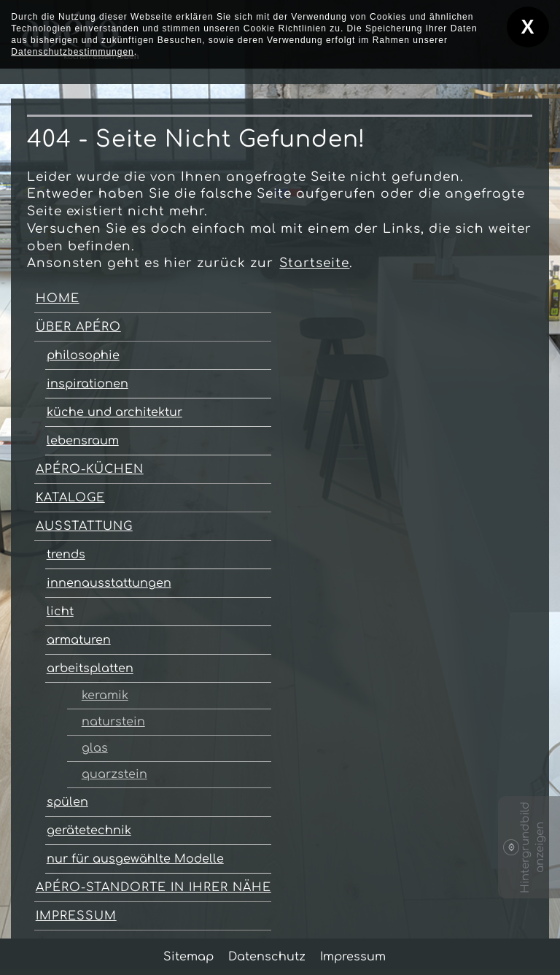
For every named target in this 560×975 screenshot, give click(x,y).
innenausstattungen (109, 583)
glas (95, 748)
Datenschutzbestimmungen (72, 52)
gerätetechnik (89, 831)
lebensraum (83, 441)
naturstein (113, 722)
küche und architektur (114, 412)
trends (66, 555)
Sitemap (188, 957)
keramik (105, 695)
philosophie (83, 355)
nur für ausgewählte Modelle (135, 859)
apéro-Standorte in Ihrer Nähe (153, 887)
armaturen (79, 640)
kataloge (70, 498)
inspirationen (87, 384)
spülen (67, 802)
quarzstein (114, 774)
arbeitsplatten (90, 668)
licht (60, 612)
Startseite (314, 263)
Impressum (76, 916)
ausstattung (84, 526)
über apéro (78, 327)
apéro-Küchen (90, 469)
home (58, 298)
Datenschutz (267, 957)
